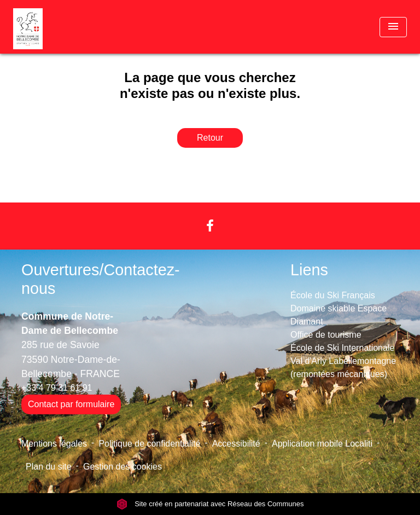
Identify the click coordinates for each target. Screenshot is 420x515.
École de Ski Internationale (342, 348)
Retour (210, 138)
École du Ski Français (333, 295)
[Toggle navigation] (393, 27)
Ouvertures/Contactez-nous (101, 279)
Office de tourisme (326, 335)
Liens (309, 270)
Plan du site (49, 467)
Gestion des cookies (122, 467)
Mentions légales (54, 444)
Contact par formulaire (71, 404)
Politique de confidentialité (149, 444)
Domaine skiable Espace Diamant (339, 315)
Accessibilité (236, 444)
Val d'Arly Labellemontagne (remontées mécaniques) (343, 368)
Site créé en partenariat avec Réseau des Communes (210, 504)
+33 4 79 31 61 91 (57, 388)
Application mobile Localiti (322, 444)
